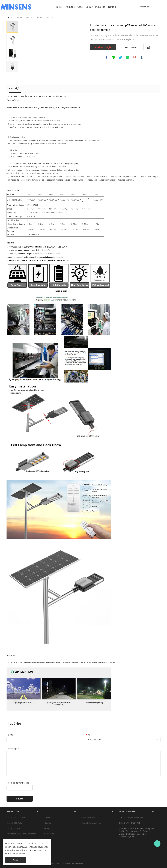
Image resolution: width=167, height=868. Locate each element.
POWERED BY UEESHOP (73, 863)
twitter (120, 57)
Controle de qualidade (91, 823)
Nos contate (131, 47)
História (47, 823)
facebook (106, 57)
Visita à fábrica (88, 818)
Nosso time (49, 834)
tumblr (142, 57)
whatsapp (127, 57)
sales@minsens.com (135, 818)
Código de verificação (18, 783)
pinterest (135, 57)
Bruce (157, 844)
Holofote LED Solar (15, 823)
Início (9, 17)
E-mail (10, 735)
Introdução (49, 818)
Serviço (47, 828)
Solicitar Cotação (103, 47)
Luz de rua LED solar (21, 17)
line (113, 57)
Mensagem (13, 748)
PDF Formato (148, 47)
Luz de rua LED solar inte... (44, 17)
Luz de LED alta (13, 828)
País (89, 735)
